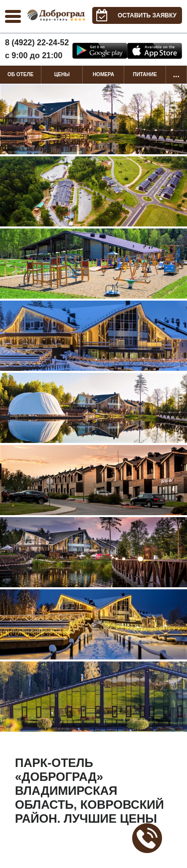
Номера (103, 74)
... (176, 74)
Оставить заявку (134, 15)
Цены (62, 74)
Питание (145, 74)
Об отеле (20, 74)
